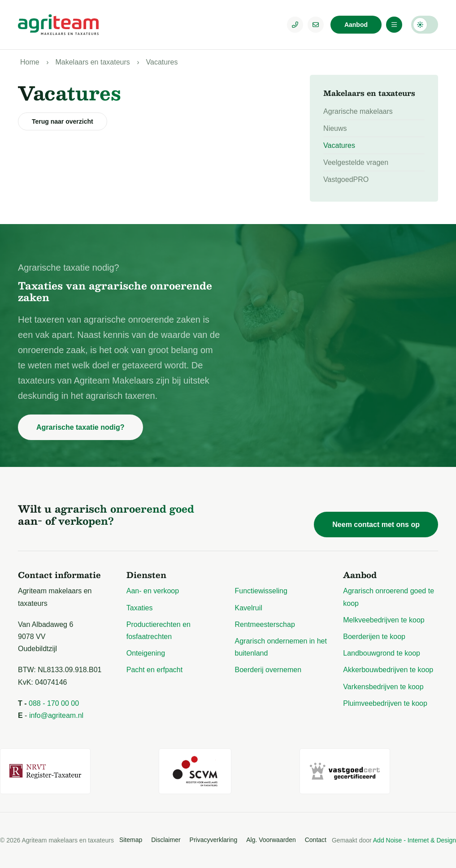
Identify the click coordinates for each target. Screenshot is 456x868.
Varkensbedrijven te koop (383, 687)
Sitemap (131, 840)
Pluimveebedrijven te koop (385, 703)
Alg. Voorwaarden (271, 840)
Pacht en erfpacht (154, 670)
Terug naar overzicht (63, 121)
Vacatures (162, 62)
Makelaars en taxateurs (92, 62)
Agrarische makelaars (358, 111)
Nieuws (335, 128)
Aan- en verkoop (153, 591)
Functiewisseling (261, 591)
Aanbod (356, 25)
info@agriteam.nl (56, 715)
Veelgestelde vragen (356, 162)
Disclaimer (166, 840)
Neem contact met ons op (376, 525)
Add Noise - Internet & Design (415, 840)
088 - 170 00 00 (54, 703)
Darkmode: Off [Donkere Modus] (425, 25)
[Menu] (394, 25)
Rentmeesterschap (265, 624)
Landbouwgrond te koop (382, 653)
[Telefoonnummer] (295, 25)
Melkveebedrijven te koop (384, 620)
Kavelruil (249, 608)
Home (30, 62)
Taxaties (140, 608)
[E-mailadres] (316, 25)
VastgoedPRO (346, 179)
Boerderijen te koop (374, 637)
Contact (316, 840)
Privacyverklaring (214, 840)
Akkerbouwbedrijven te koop (388, 670)
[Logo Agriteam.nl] (58, 25)
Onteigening (146, 653)
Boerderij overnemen (268, 670)
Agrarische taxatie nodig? (80, 427)
